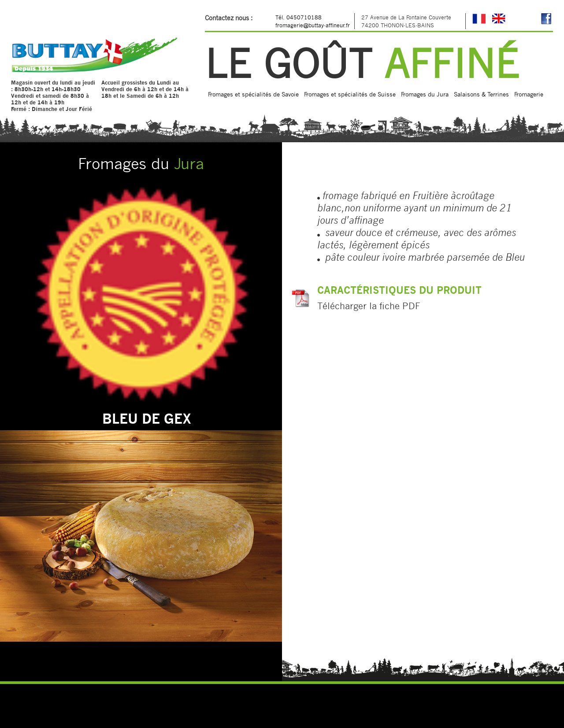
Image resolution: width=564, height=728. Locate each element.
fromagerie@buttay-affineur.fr (313, 25)
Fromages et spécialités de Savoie (253, 94)
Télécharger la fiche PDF (369, 306)
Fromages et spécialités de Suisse (350, 94)
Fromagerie (529, 94)
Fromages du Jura (425, 94)
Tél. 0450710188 (299, 17)
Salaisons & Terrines (481, 94)
